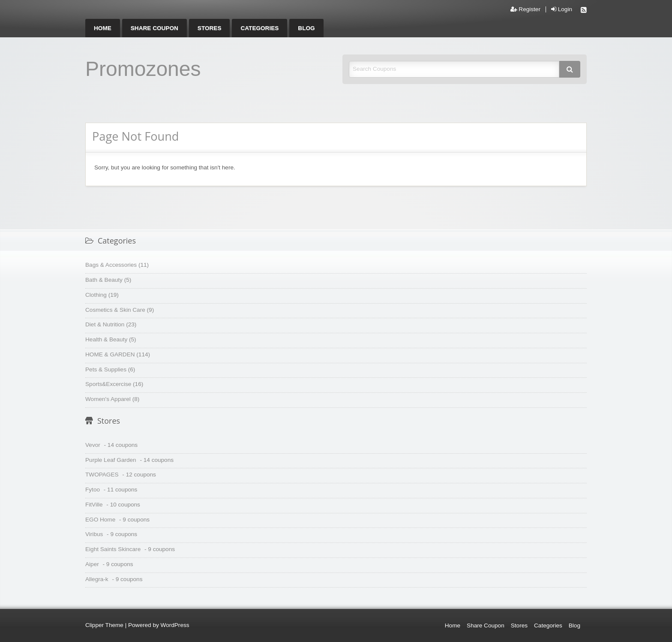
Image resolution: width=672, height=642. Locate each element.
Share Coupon (154, 28)
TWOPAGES (102, 475)
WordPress (175, 625)
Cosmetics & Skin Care (115, 310)
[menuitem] (103, 28)
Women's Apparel (108, 399)
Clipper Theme (104, 625)
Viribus (94, 534)
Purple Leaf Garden (111, 460)
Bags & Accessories (111, 265)
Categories (259, 28)
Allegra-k (97, 579)
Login (562, 9)
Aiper (92, 564)
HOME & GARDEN (110, 354)
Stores (210, 28)
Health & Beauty (106, 339)
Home (103, 28)
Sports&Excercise (108, 384)
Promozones (143, 69)
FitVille (94, 505)
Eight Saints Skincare (113, 549)
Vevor (93, 445)
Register (525, 9)
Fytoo (93, 490)
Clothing (96, 295)
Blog (306, 28)
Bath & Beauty (104, 280)
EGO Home (100, 520)
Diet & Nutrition (105, 324)
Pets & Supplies (106, 369)
